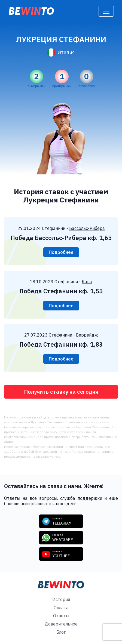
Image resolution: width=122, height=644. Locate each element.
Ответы (61, 616)
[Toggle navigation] (106, 11)
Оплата (61, 608)
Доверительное (61, 624)
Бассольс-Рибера (87, 228)
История (61, 599)
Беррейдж (87, 335)
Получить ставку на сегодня (61, 392)
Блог (61, 632)
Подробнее (61, 252)
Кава (87, 282)
